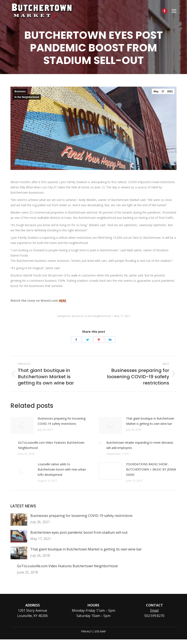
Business (20, 91)
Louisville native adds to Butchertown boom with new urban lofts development (62, 469)
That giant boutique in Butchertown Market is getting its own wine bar (150, 421)
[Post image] (22, 425)
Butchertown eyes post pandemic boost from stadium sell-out (79, 532)
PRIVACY (86, 631)
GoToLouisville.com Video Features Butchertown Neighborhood (51, 445)
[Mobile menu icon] (174, 11)
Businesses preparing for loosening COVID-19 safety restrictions (62, 421)
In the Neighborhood (27, 97)
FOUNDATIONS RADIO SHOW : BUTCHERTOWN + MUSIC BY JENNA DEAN (151, 469)
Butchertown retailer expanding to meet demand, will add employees (140, 445)
